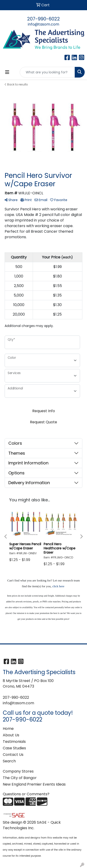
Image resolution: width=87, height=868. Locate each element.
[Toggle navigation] (7, 72)
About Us (11, 735)
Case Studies (14, 748)
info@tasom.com (43, 24)
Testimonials (14, 742)
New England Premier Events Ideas (34, 784)
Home (8, 729)
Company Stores (18, 771)
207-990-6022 (43, 19)
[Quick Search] (47, 72)
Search (9, 761)
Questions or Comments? (26, 794)
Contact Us (13, 755)
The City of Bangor (20, 778)
